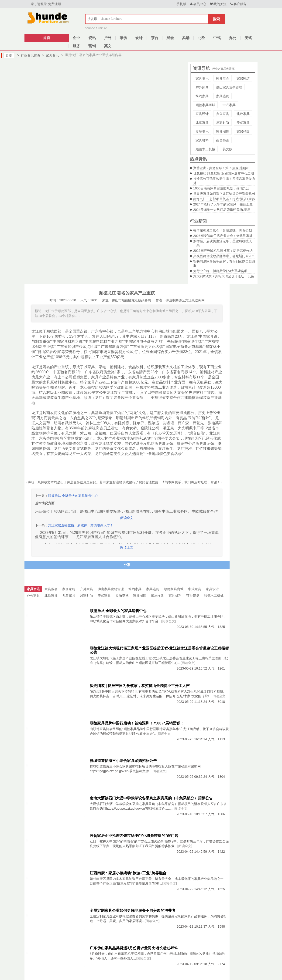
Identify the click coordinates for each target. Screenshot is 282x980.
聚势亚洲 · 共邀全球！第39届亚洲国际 (221, 168)
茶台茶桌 (223, 140)
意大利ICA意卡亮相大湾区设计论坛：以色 (224, 276)
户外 (108, 38)
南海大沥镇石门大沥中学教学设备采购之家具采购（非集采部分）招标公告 (151, 798)
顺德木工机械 (205, 149)
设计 (139, 38)
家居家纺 (243, 78)
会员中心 (198, 4)
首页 (47, 38)
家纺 (123, 38)
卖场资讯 (202, 131)
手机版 (179, 4)
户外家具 (202, 87)
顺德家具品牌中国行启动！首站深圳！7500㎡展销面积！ (137, 723)
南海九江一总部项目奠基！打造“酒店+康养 (224, 199)
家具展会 (223, 78)
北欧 (201, 38)
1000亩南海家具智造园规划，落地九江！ (223, 188)
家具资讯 (50, 55)
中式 (217, 38)
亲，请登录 (39, 4)
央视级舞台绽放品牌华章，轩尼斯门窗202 (224, 256)
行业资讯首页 (29, 55)
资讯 (92, 38)
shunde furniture (96, 28)
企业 (76, 38)
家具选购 (223, 96)
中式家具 (229, 105)
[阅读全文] (169, 621)
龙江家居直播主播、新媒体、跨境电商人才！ (81, 525)
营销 (92, 46)
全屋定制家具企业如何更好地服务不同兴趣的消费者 (133, 911)
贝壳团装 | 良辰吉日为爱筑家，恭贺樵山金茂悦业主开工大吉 (140, 686)
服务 (76, 46)
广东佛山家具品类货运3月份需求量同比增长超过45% (134, 948)
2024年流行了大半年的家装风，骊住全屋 (223, 204)
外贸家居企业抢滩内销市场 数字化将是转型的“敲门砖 (134, 836)
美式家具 (243, 123)
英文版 (227, 149)
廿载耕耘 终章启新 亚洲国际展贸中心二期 (224, 173)
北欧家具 (243, 114)
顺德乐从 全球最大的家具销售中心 (73, 496)
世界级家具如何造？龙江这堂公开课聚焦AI (224, 194)
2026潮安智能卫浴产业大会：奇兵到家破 (223, 236)
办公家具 (223, 114)
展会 (170, 38)
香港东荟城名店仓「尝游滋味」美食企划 (223, 230)
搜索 (216, 19)
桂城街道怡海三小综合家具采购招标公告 (123, 761)
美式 (248, 38)
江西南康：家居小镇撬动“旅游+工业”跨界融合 (128, 873)
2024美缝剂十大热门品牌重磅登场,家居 (222, 210)
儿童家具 (202, 123)
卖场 (186, 38)
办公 (233, 38)
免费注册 (55, 4)
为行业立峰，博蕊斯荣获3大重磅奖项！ (222, 271)
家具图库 (223, 131)
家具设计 (202, 114)
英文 (108, 46)
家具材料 (202, 140)
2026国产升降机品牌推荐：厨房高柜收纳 (223, 251)
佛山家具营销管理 (229, 87)
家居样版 (243, 131)
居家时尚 (223, 123)
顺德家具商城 (205, 105)
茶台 (155, 38)
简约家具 (202, 96)
